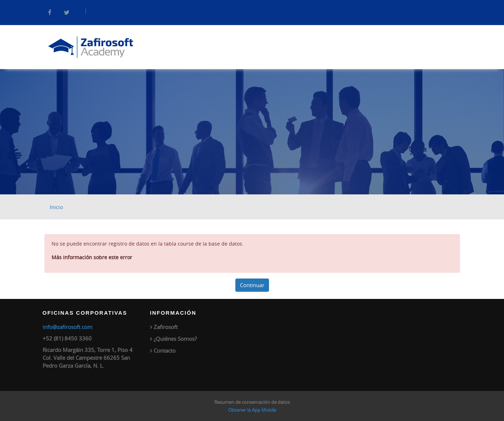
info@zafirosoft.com (68, 327)
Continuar (252, 285)
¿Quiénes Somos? (175, 339)
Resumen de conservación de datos (252, 402)
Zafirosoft (166, 327)
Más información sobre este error (92, 257)
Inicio (56, 207)
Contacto (165, 350)
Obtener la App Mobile (252, 410)
